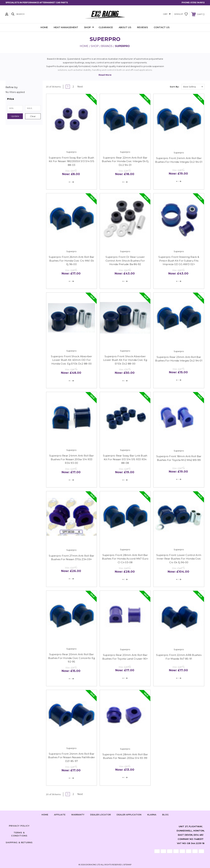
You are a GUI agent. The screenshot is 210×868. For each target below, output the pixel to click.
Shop (89, 28)
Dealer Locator (100, 815)
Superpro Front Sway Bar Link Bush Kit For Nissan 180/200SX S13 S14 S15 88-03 (72, 161)
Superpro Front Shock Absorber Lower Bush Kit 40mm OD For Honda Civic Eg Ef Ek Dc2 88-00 (71, 360)
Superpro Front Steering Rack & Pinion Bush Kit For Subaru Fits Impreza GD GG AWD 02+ (179, 261)
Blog (165, 815)
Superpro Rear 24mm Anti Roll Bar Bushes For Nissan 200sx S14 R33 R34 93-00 (72, 459)
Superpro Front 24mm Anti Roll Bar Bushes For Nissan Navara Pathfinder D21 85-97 (72, 757)
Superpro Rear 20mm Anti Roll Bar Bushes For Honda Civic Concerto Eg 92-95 (72, 658)
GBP (167, 14)
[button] (24, 99)
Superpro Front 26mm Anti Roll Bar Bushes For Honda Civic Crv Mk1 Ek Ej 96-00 (71, 261)
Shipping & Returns (19, 842)
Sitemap (127, 865)
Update (15, 116)
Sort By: (174, 87)
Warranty (78, 815)
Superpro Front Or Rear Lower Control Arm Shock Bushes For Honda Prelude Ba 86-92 (125, 261)
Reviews (142, 27)
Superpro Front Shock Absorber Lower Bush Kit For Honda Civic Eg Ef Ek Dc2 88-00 (125, 360)
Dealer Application (129, 815)
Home (44, 27)
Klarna (152, 815)
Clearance (106, 27)
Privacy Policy (19, 826)
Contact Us (162, 27)
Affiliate (60, 815)
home (45, 815)
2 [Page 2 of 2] (73, 87)
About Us (125, 27)
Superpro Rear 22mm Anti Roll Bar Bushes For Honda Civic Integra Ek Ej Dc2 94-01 (125, 161)
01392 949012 (198, 3)
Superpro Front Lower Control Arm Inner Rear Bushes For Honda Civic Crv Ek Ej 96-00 (179, 559)
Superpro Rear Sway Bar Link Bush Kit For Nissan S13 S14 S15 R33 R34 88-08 (125, 459)
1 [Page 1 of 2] (68, 87)
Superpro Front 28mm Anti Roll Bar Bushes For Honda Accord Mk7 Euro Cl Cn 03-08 (125, 559)
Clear (33, 116)
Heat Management (66, 27)
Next (81, 87)
